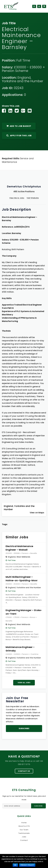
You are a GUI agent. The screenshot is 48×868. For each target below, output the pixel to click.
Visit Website (33, 198)
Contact (24, 840)
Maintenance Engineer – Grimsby (20, 649)
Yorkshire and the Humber (23, 81)
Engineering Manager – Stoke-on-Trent (24, 612)
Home (24, 823)
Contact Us (24, 771)
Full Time (23, 60)
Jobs (24, 837)
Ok (15, 865)
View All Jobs (24, 683)
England (24, 78)
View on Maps (37, 513)
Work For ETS (24, 826)
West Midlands (23, 557)
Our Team (24, 830)
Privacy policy (27, 865)
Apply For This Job (19, 136)
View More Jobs (17, 198)
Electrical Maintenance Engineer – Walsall (19, 548)
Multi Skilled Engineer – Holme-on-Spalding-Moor (22, 579)
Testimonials (24, 833)
